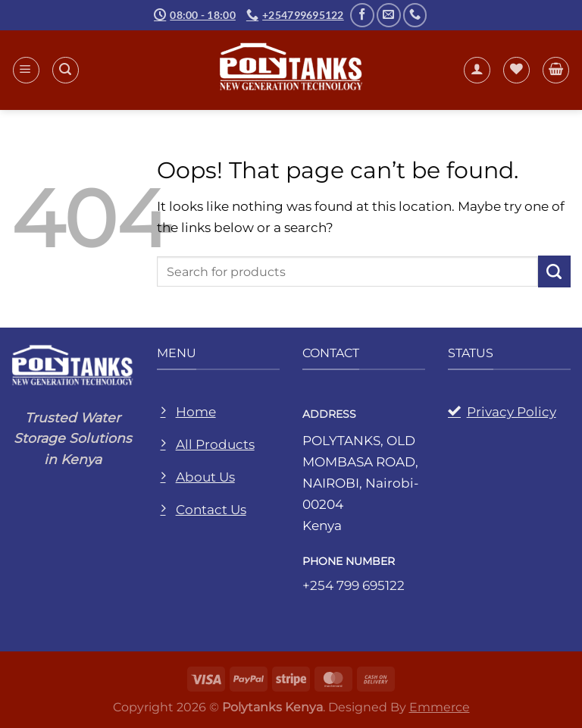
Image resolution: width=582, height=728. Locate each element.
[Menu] (26, 70)
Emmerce (440, 707)
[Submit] (554, 272)
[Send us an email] (389, 15)
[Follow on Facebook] (362, 15)
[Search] (66, 70)
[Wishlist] (516, 70)
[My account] (477, 70)
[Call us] (415, 15)
